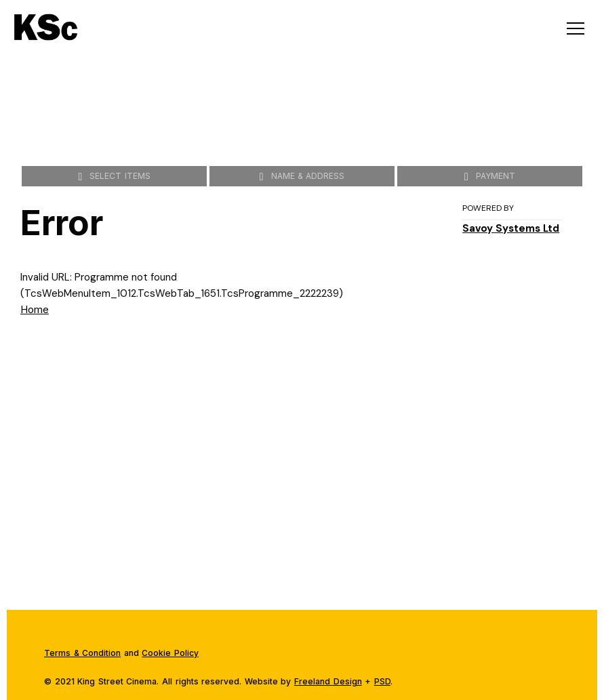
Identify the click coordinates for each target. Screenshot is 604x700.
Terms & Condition (82, 653)
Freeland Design (328, 681)
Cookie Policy (170, 653)
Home (35, 309)
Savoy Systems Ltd (511, 228)
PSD (382, 681)
